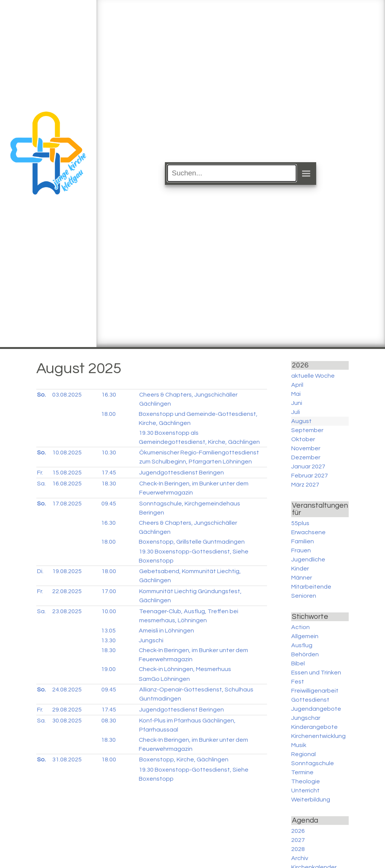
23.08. (67, 611)
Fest (298, 682)
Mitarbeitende (311, 587)
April (297, 385)
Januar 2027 (308, 467)
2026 (298, 831)
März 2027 (305, 485)
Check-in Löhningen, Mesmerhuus (185, 669)
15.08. (67, 473)
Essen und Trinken (316, 673)
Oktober (303, 439)
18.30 (109, 484)
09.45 (109, 504)
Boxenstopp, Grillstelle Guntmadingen (192, 542)
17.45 (109, 473)
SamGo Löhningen (164, 679)
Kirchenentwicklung (318, 736)
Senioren (304, 596)
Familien (303, 541)
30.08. (67, 721)
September (307, 430)
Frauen (301, 550)
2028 (298, 849)
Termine (302, 772)
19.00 (108, 669)
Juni (297, 403)
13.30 (108, 640)
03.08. (67, 395)
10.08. (67, 453)
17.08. (67, 504)
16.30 (109, 395)
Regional (303, 754)
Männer (302, 578)
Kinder (300, 569)
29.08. (67, 710)
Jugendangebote (316, 709)
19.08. (67, 571)
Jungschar (306, 718)
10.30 (109, 453)
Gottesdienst (310, 700)
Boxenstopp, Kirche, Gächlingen (184, 759)
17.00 (109, 591)
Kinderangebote (314, 727)
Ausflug (302, 645)
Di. (40, 571)
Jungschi (151, 640)
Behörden (305, 654)
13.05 (108, 631)
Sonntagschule (313, 763)
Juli (296, 412)
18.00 (108, 414)
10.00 (109, 611)
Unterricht (305, 790)
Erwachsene (308, 532)
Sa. (41, 484)
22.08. (67, 591)
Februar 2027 (310, 476)
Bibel (298, 663)
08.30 (109, 721)
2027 (298, 840)
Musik (299, 745)
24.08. (67, 690)
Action (300, 627)
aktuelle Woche (313, 376)
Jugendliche (308, 560)
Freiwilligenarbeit (315, 691)
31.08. (67, 759)
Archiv (300, 858)
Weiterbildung (311, 800)
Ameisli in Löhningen (166, 631)
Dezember (306, 457)
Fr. (40, 473)
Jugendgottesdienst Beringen (182, 473)
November (306, 448)
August (301, 421)
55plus (300, 523)
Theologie (306, 781)
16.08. (67, 484)
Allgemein (305, 636)
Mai (296, 394)
